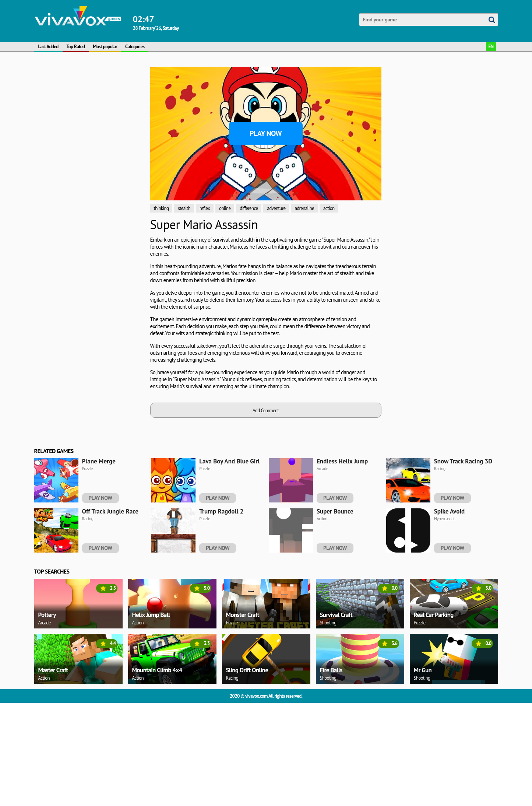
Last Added (48, 47)
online (225, 208)
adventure (276, 208)
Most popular (105, 47)
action (329, 208)
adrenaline (304, 208)
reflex (205, 208)
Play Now (266, 133)
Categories (135, 47)
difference (249, 208)
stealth (184, 208)
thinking (161, 208)
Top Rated (76, 47)
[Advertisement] (89, 113)
